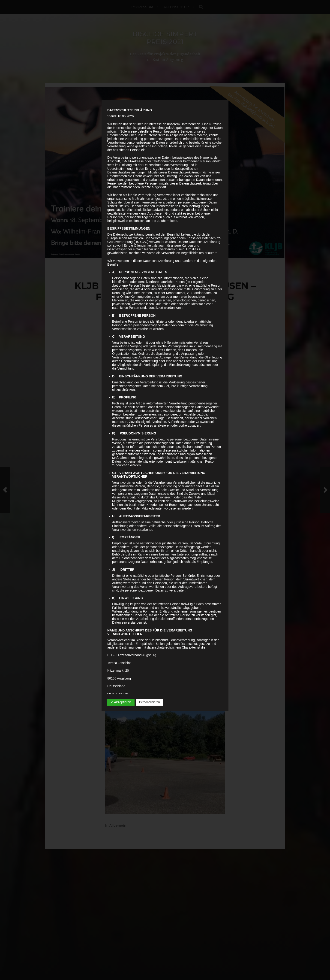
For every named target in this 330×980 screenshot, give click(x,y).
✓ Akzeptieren (121, 702)
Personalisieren (150, 702)
